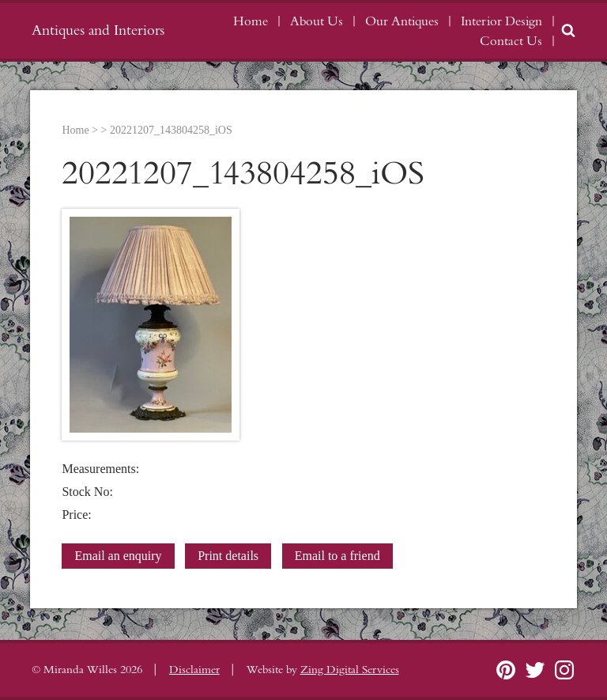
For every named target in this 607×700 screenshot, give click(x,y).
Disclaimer (194, 670)
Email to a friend (337, 556)
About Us (317, 21)
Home (251, 21)
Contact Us (511, 41)
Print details (228, 556)
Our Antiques (402, 21)
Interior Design (501, 21)
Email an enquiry (118, 556)
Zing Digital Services (350, 670)
